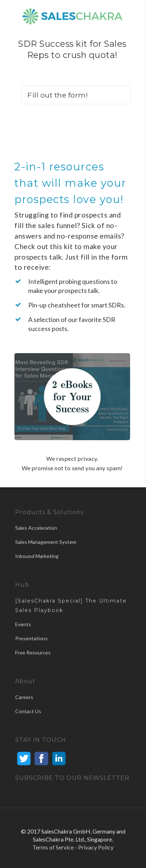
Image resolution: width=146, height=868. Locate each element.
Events (23, 624)
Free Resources (33, 652)
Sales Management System (46, 542)
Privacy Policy (96, 847)
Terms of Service (53, 847)
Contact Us (28, 711)
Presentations (31, 638)
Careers (24, 697)
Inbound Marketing (37, 556)
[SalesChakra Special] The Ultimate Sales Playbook (71, 605)
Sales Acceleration (36, 528)
